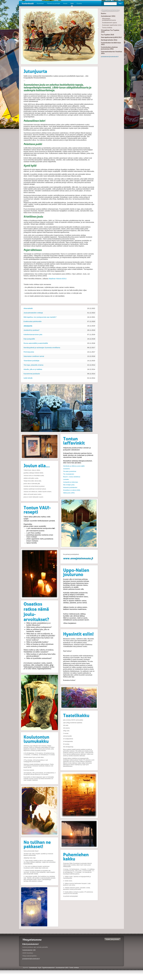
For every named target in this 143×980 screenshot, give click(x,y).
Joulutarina (66, 469)
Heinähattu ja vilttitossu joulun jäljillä (74, 466)
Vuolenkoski (28, 4)
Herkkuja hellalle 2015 (109, 40)
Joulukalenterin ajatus (109, 23)
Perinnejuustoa (29, 352)
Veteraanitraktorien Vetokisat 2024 (111, 52)
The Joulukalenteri (69, 474)
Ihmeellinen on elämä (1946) (72, 490)
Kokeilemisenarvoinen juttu (33, 335)
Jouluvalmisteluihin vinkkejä (33, 313)
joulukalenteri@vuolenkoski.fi (31, 959)
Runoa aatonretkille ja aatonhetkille (36, 343)
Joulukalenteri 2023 (108, 16)
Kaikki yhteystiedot (113, 939)
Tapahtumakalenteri (110, 10)
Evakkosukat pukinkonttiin (33, 321)
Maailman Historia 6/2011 (58, 279)
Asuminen (40, 4)
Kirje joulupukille (29, 339)
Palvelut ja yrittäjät (54, 4)
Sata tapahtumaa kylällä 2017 (111, 37)
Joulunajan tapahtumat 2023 (112, 25)
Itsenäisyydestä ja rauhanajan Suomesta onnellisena (42, 348)
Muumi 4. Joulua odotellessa (72, 477)
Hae (120, 4)
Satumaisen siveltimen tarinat (34, 356)
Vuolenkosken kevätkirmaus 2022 (111, 44)
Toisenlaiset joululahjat (31, 361)
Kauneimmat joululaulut (32, 374)
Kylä (72, 4)
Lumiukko (66, 479)
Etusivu (79, 4)
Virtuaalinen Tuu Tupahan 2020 (110, 31)
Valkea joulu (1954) (69, 493)
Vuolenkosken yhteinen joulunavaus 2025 (109, 48)
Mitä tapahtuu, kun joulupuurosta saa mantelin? (40, 317)
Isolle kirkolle (28, 378)
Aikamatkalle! (28, 308)
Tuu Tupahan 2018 (107, 35)
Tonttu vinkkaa (107, 28)
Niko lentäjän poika (69, 485)
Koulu (65, 4)
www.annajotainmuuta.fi (78, 558)
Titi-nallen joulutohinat (70, 471)
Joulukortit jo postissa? (32, 330)
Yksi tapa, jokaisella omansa (33, 365)
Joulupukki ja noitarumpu (71, 482)
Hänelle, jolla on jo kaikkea (33, 369)
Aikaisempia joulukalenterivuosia (109, 19)
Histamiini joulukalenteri (70, 487)
